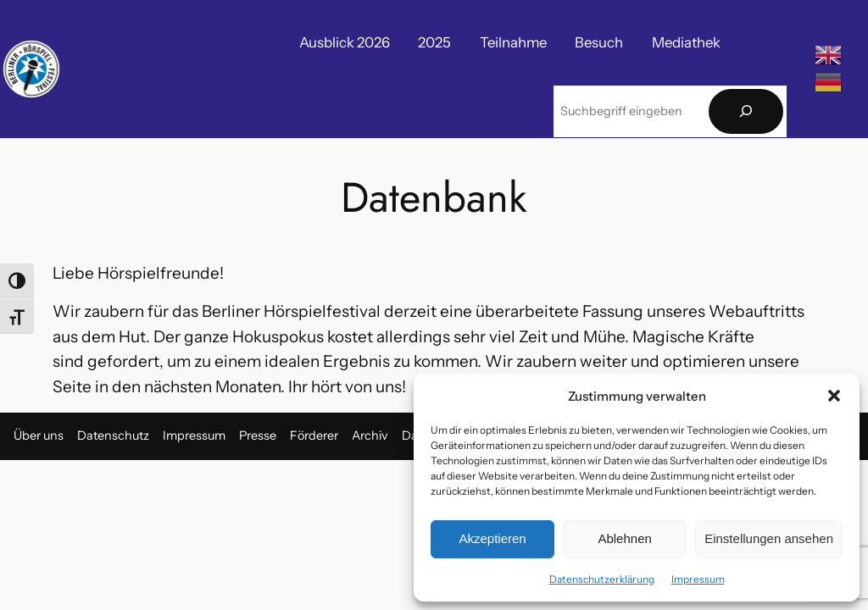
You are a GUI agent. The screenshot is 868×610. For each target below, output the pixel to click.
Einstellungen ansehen (769, 538)
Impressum (698, 579)
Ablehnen (624, 538)
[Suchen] (746, 111)
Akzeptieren (492, 538)
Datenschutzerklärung (602, 579)
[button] (834, 396)
